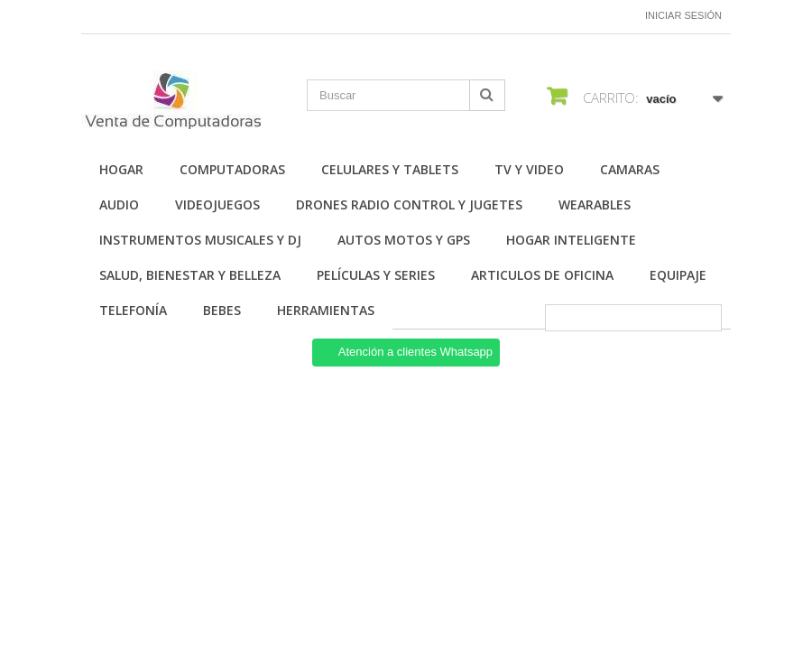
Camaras (630, 169)
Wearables (595, 204)
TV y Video (529, 169)
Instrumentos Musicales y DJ (200, 240)
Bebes (222, 310)
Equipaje (678, 275)
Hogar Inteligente (571, 240)
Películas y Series (376, 275)
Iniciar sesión (683, 15)
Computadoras (232, 169)
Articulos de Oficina (542, 275)
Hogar (121, 169)
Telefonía (133, 310)
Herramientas (326, 310)
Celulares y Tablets (390, 169)
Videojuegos (217, 204)
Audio (119, 204)
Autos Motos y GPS (404, 240)
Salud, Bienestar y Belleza (190, 275)
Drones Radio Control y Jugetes (409, 204)
